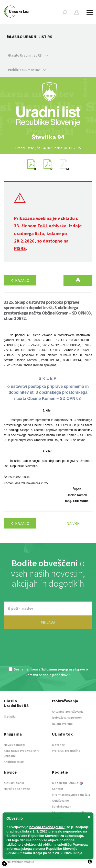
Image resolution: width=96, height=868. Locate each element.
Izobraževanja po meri (67, 717)
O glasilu (10, 716)
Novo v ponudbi (14, 745)
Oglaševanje (60, 800)
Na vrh (73, 523)
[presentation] (48, 651)
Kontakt (58, 789)
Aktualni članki (14, 783)
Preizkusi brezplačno (66, 751)
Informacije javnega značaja (71, 795)
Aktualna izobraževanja (68, 712)
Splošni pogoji (62, 806)
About (76, 783)
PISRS (20, 248)
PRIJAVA (48, 622)
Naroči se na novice (17, 789)
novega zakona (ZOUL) (47, 827)
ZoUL (43, 226)
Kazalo (20, 280)
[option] (48, 137)
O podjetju (59, 783)
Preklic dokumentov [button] (27, 70)
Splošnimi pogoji (55, 669)
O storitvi (59, 745)
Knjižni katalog (14, 762)
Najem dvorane (62, 724)
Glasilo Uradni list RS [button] (28, 55)
